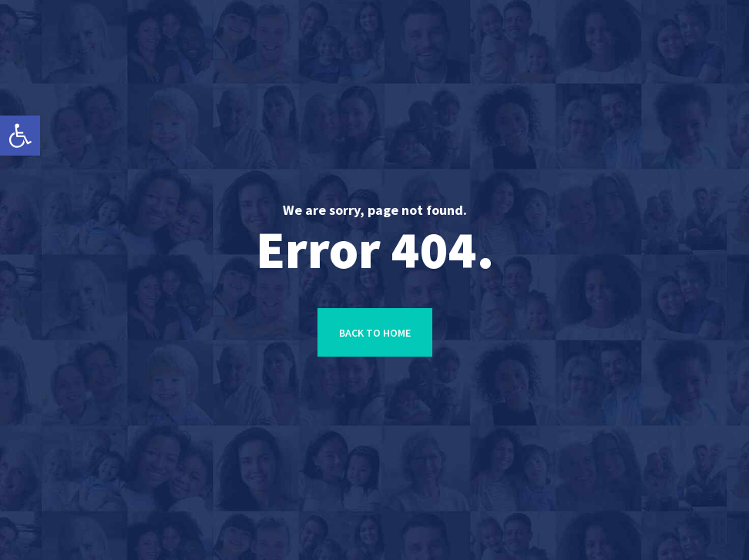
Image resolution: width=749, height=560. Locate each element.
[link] (20, 136)
